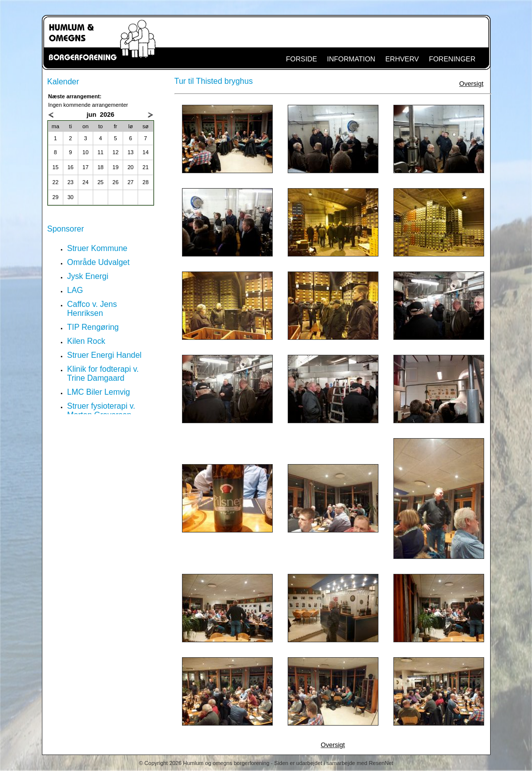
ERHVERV (402, 59)
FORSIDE (302, 59)
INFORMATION (351, 59)
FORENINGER (452, 59)
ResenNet (381, 763)
